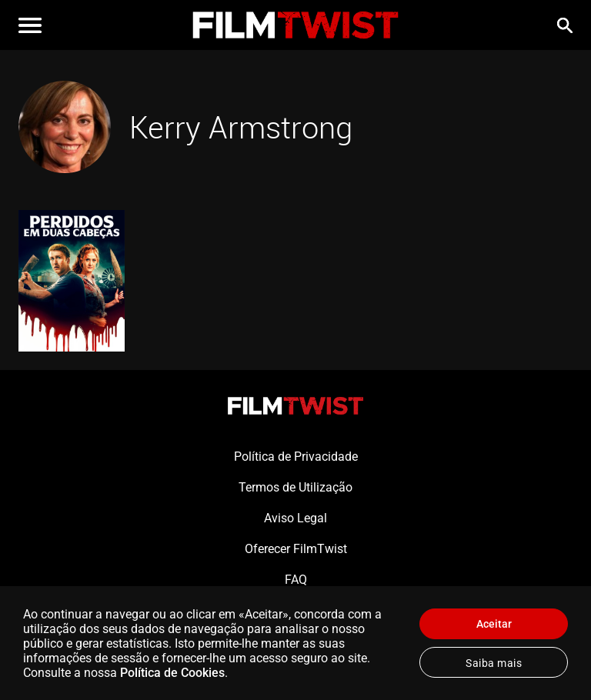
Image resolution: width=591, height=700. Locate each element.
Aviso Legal (295, 518)
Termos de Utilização (295, 487)
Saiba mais (494, 663)
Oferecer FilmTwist (296, 549)
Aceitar (494, 624)
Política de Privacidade (296, 457)
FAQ (296, 580)
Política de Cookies (172, 673)
